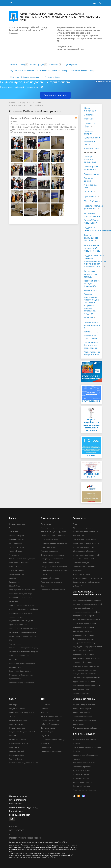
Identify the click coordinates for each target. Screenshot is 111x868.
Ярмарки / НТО (91, 332)
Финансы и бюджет (53, 77)
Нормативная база (17, 755)
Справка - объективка (81, 786)
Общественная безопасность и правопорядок (91, 345)
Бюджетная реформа (81, 778)
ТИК (91, 71)
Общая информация (90, 109)
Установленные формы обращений (87, 728)
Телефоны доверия (89, 132)
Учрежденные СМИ (91, 186)
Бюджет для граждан (81, 774)
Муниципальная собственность (53, 590)
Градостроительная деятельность (93, 207)
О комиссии (46, 705)
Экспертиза (77, 570)
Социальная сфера (90, 125)
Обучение (45, 736)
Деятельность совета (17, 740)
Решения (45, 709)
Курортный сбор (92, 138)
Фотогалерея (35, 102)
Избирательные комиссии (51, 716)
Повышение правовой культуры (54, 740)
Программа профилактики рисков (86, 658)
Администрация (37, 64)
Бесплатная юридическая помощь (90, 274)
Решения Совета (16, 759)
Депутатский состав (17, 709)
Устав (75, 524)
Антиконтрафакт (92, 290)
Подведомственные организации (54, 543)
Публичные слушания (81, 574)
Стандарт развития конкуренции (90, 159)
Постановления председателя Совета (24, 763)
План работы (14, 747)
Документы (54, 64)
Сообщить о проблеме (55, 95)
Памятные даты (91, 174)
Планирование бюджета (82, 782)
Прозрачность (78, 724)
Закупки (44, 586)
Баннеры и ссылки (48, 728)
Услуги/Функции (70, 64)
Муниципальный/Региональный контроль (29, 71)
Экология (88, 317)
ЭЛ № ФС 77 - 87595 (40, 846)
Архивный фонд (91, 148)
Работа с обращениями (50, 724)
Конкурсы (45, 743)
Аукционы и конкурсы (81, 563)
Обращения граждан (30, 77)
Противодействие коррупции (52, 582)
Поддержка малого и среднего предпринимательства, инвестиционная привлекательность (95, 261)
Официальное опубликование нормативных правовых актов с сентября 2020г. (85, 532)
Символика (89, 115)
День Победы (46, 747)
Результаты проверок (49, 551)
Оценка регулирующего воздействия (87, 578)
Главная (14, 64)
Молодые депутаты (17, 724)
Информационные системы (52, 559)
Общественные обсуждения (84, 567)
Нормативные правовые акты (84, 720)
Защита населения (48, 547)
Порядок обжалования (81, 712)
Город (22, 64)
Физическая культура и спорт (92, 215)
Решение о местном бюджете (84, 790)
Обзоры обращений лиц (82, 716)
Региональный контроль (82, 662)
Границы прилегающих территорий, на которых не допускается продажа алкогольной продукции (91, 304)
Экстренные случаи (89, 143)
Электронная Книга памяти (90, 337)
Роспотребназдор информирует (92, 353)
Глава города (46, 524)
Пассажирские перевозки (91, 168)
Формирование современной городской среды (92, 248)
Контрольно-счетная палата (74, 71)
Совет (55, 71)
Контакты (15, 77)
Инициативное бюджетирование (92, 325)
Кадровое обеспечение (50, 578)
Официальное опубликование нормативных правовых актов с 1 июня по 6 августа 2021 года (86, 543)
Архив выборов (47, 732)
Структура (13, 705)
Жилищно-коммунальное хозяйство (91, 238)
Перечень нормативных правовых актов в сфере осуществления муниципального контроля (86, 623)
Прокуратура (90, 196)
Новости (44, 712)
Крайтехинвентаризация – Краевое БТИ (92, 284)
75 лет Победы (91, 201)
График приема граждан (19, 743)
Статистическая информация (52, 555)
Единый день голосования (51, 751)
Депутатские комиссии (18, 720)
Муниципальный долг (81, 771)
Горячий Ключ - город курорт (91, 221)
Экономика (89, 119)
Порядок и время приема (82, 709)
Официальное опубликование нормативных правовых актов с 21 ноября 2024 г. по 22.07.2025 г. (86, 555)
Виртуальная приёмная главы (84, 705)
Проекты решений (16, 751)
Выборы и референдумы (51, 720)
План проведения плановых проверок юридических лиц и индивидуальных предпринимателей (87, 643)
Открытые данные (88, 180)
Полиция (88, 192)
